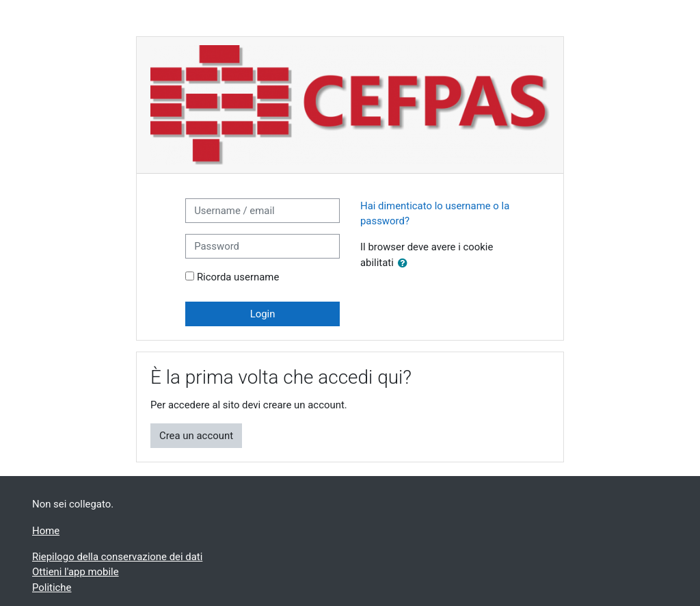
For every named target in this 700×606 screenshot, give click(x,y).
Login (263, 314)
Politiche (52, 588)
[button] (405, 263)
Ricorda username (238, 277)
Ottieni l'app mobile (76, 572)
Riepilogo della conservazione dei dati (117, 557)
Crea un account (196, 436)
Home (46, 531)
